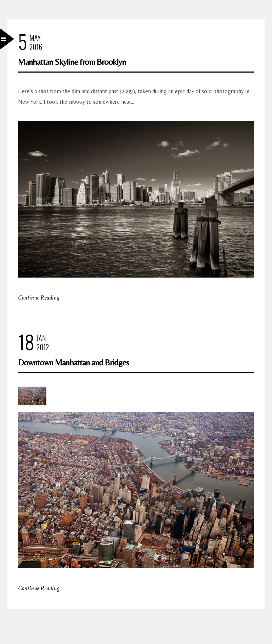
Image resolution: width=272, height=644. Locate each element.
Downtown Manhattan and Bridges (73, 362)
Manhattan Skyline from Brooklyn (72, 62)
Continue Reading (39, 298)
